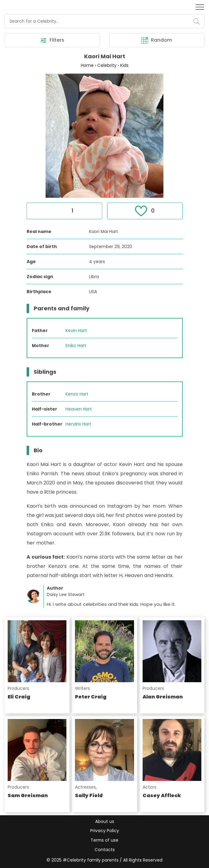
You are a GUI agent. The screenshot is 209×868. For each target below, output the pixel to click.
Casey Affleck (162, 796)
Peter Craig (91, 697)
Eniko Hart (76, 346)
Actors (149, 787)
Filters (52, 40)
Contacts (105, 850)
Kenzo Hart (77, 394)
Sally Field (89, 796)
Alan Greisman (163, 697)
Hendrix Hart (78, 424)
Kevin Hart (76, 331)
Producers (18, 689)
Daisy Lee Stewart (66, 595)
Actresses (85, 787)
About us (105, 821)
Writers (82, 689)
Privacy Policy (105, 831)
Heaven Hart (79, 409)
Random (157, 40)
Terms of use (104, 840)
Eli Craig (19, 697)
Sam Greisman (28, 796)
